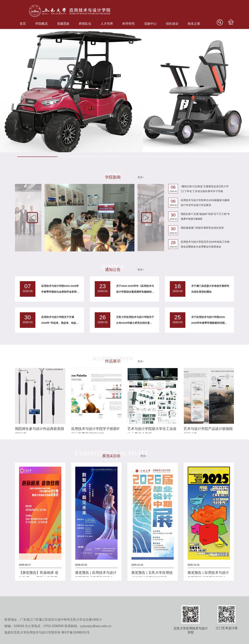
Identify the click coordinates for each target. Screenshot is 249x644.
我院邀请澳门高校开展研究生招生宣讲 (202, 228)
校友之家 (194, 24)
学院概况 (41, 24)
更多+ (141, 177)
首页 (23, 24)
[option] (124, 91)
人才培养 (107, 24)
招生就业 (172, 24)
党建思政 (63, 24)
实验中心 (150, 24)
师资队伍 (85, 24)
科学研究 (129, 24)
